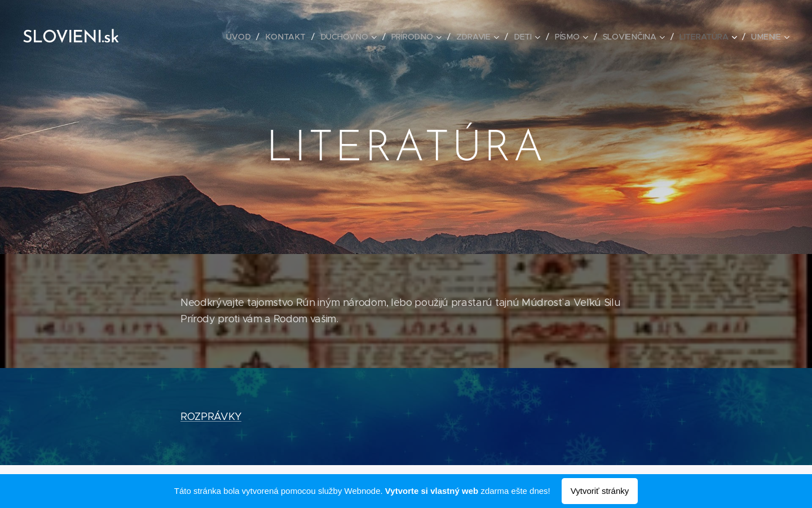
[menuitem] (244, 37)
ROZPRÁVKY (211, 417)
